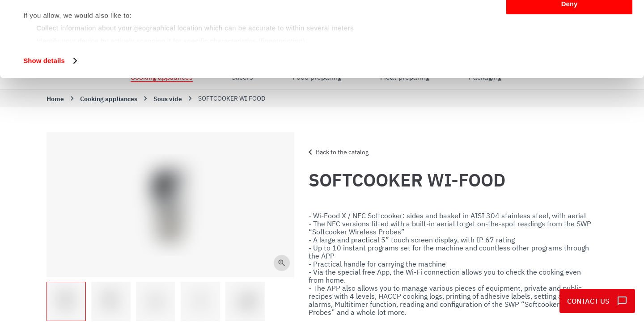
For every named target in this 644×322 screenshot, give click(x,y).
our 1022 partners (80, 32)
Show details (44, 131)
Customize (570, 49)
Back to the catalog (337, 152)
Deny (570, 74)
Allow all (570, 22)
